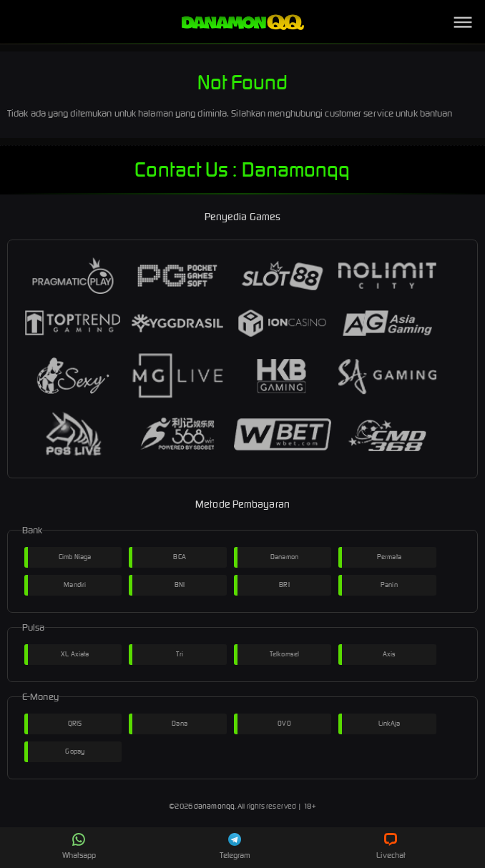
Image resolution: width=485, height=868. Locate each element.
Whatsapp (79, 847)
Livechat (391, 847)
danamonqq (214, 806)
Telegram (235, 847)
